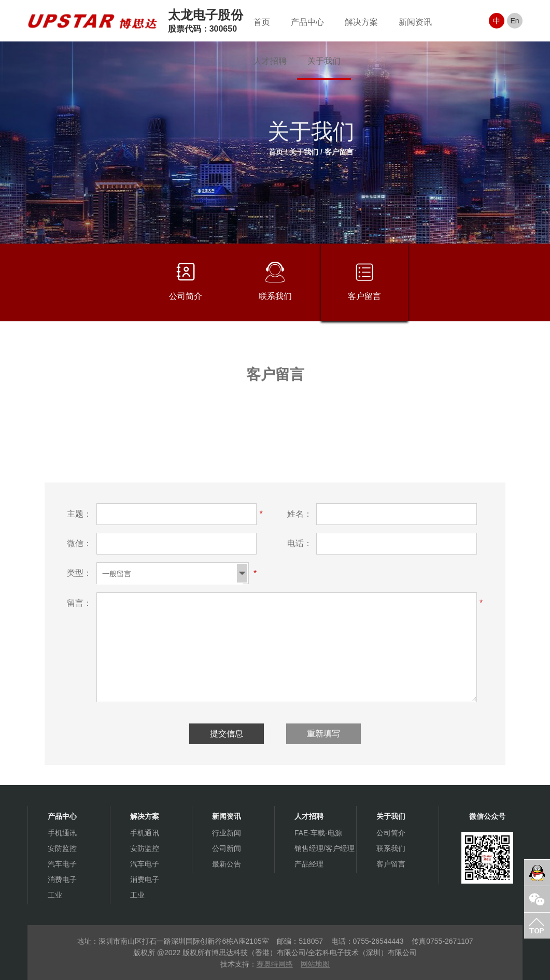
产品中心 (307, 22)
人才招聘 (270, 61)
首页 (262, 22)
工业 (55, 895)
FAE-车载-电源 (318, 833)
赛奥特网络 (275, 964)
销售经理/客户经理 (325, 848)
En (514, 21)
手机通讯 (62, 833)
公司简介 (186, 281)
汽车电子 (62, 864)
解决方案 (361, 22)
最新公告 (227, 864)
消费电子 (62, 879)
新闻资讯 (415, 22)
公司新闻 (227, 848)
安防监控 (62, 848)
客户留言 (339, 152)
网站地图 (315, 964)
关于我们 (324, 61)
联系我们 (275, 281)
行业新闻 (227, 833)
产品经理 (309, 864)
